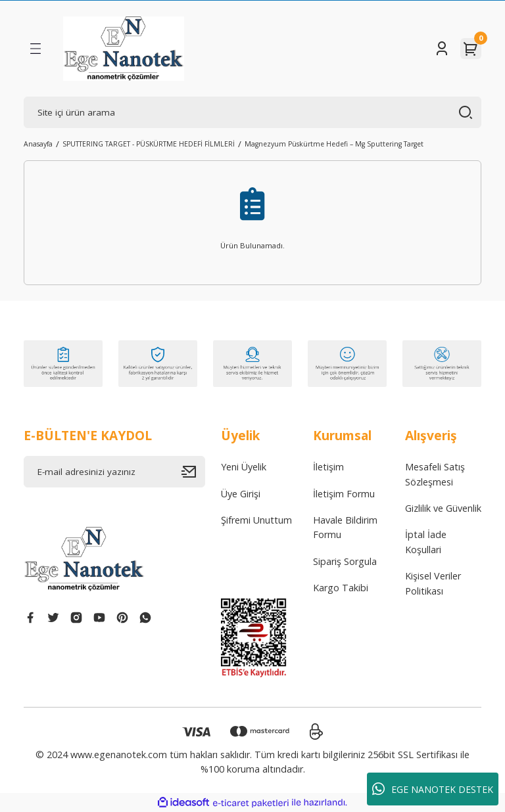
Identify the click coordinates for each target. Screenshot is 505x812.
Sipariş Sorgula (345, 561)
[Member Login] (442, 49)
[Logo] (124, 49)
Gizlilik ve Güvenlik (443, 508)
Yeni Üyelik (244, 467)
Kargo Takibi (341, 588)
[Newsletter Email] (114, 472)
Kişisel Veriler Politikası (433, 583)
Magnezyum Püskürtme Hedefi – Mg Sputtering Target (334, 144)
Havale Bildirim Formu (345, 527)
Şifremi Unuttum (256, 520)
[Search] (252, 112)
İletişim (328, 467)
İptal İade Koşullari (426, 542)
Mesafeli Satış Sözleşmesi (435, 474)
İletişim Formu (344, 494)
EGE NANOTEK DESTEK (433, 789)
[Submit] (193, 472)
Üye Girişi (241, 494)
